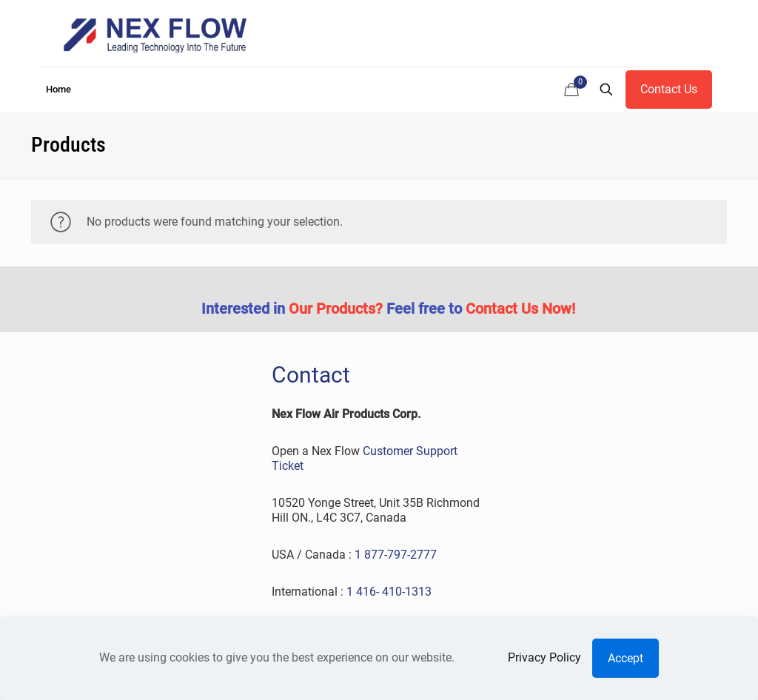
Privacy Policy (544, 657)
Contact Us (669, 89)
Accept (625, 658)
